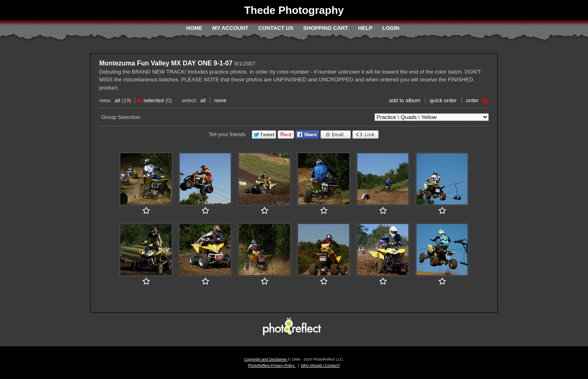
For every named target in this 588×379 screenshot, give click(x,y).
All (117, 100)
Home (194, 28)
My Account (231, 28)
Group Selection (121, 117)
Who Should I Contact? (321, 366)
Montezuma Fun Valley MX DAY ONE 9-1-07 (166, 63)
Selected (154, 100)
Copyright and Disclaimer (266, 359)
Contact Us (276, 28)
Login (391, 28)
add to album (404, 100)
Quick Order (443, 100)
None (220, 100)
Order (472, 100)
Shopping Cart (326, 28)
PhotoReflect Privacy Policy (272, 366)
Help (365, 28)
